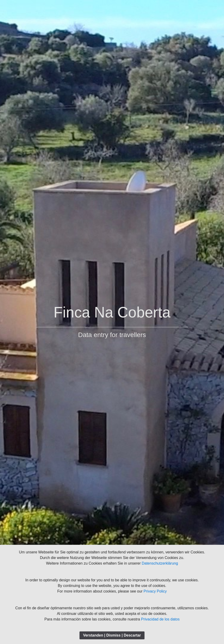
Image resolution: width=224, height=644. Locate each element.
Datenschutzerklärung (160, 563)
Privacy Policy (155, 591)
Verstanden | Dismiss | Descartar (112, 635)
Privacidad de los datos (160, 619)
